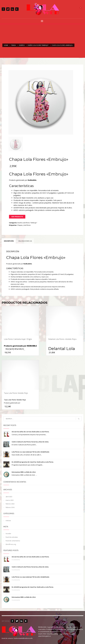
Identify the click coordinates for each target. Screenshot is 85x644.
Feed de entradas (12, 537)
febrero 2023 (10, 504)
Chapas (20, 225)
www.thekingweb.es (45, 636)
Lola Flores (27, 225)
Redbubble (32, 180)
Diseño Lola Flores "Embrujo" (27, 223)
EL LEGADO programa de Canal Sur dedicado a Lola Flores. (33, 462)
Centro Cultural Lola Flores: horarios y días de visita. (30, 442)
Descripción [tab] (9, 241)
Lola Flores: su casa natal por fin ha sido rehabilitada (30, 452)
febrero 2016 (10, 507)
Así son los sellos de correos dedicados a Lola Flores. (30, 432)
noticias (8, 520)
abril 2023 (9, 497)
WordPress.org (11, 544)
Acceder (8, 534)
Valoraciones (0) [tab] (25, 241)
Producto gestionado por (12, 403)
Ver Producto (17, 217)
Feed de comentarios (13, 541)
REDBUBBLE (32, 346)
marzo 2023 (10, 500)
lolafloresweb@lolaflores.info (23, 638)
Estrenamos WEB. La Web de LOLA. (24, 472)
